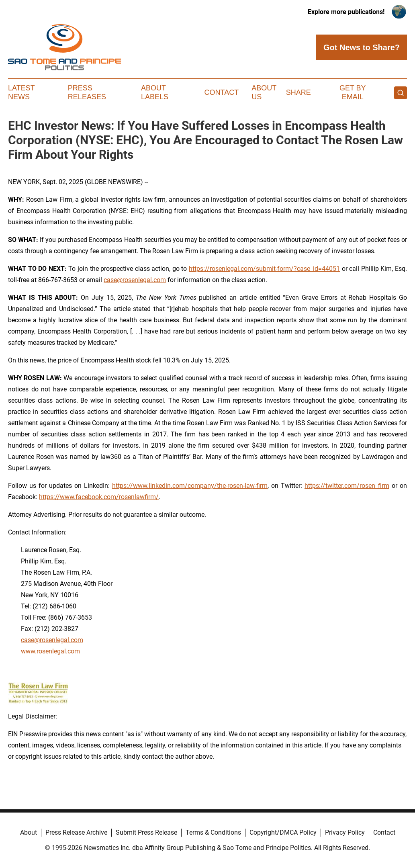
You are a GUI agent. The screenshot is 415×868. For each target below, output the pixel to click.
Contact (222, 92)
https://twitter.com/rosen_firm (347, 486)
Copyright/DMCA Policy (283, 832)
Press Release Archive (76, 832)
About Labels (155, 92)
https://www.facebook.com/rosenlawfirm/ (99, 497)
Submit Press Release (146, 832)
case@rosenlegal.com (135, 280)
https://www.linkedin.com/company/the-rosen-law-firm (190, 486)
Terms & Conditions (213, 832)
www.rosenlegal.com (50, 651)
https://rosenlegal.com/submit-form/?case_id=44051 (264, 269)
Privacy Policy (345, 832)
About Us (264, 92)
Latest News (21, 92)
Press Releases (87, 92)
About (29, 832)
